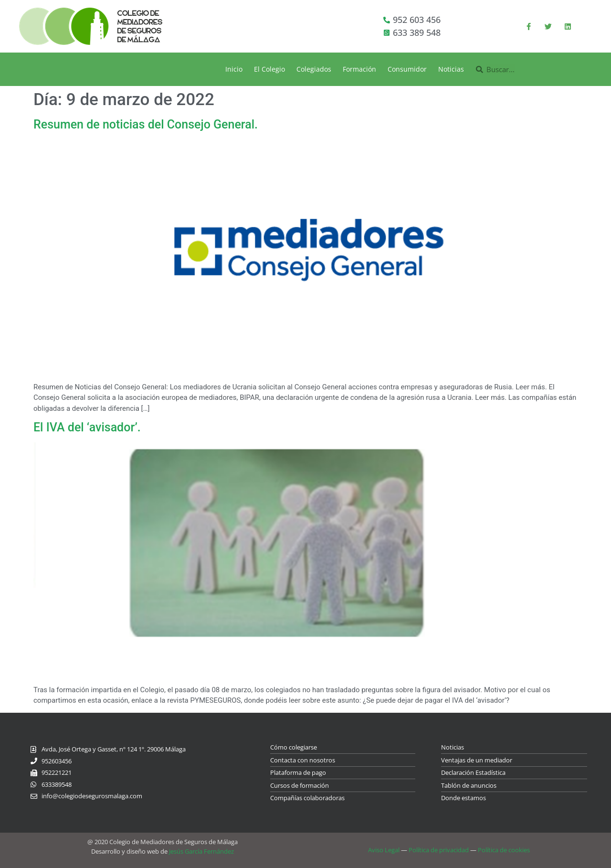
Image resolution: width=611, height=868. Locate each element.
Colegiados (314, 69)
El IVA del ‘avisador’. (87, 427)
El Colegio (269, 69)
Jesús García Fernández (201, 851)
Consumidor (407, 69)
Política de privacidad (439, 850)
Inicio (234, 69)
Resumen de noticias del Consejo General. (146, 124)
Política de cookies (504, 850)
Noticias (451, 69)
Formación (359, 69)
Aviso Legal (384, 850)
